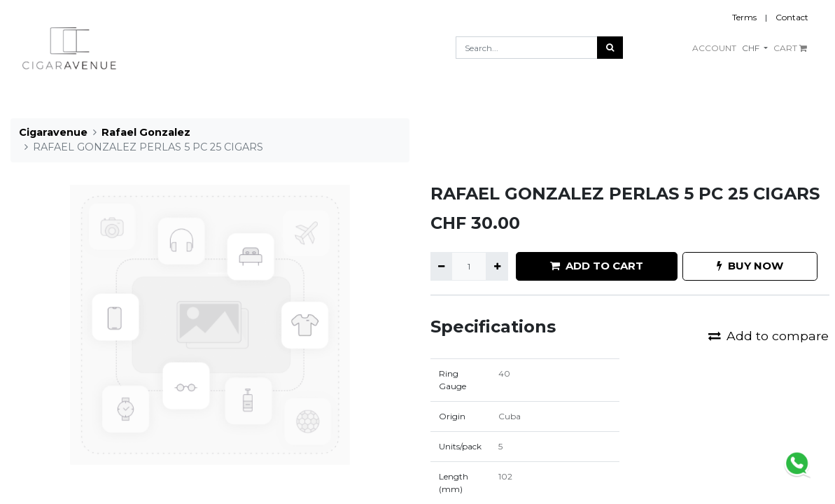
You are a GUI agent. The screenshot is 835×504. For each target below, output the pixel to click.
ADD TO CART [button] (597, 266)
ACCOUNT (714, 48)
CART (790, 48)
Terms (744, 17)
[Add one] (497, 266)
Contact (792, 17)
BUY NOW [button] (750, 266)
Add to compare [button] (769, 336)
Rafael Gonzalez (146, 132)
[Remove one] (441, 266)
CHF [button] (752, 48)
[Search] (610, 48)
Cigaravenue (53, 132)
